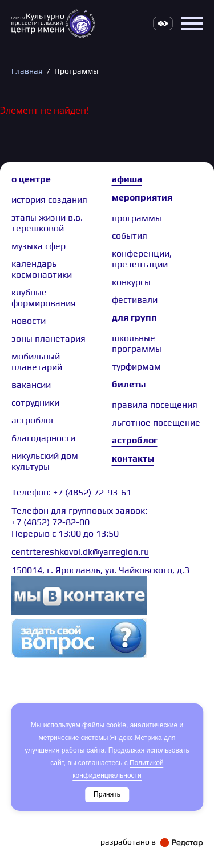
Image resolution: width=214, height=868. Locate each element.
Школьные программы (137, 343)
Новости (29, 321)
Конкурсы (131, 282)
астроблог (33, 420)
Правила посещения (155, 405)
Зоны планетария (49, 339)
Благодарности (43, 438)
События (130, 236)
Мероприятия (142, 197)
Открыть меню (192, 23)
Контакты (133, 459)
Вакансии (31, 385)
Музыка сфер (39, 246)
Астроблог (135, 440)
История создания (49, 200)
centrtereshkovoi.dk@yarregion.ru (80, 552)
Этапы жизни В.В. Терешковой (47, 223)
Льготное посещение (156, 423)
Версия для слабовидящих (163, 23)
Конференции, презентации (142, 259)
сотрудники (35, 403)
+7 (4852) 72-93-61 (92, 492)
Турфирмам (136, 367)
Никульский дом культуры (45, 461)
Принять (107, 794)
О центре (31, 179)
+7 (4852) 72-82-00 (51, 522)
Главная (27, 71)
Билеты (129, 384)
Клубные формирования (44, 298)
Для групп (134, 317)
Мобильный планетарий (37, 362)
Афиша (127, 179)
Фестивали (135, 300)
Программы (137, 218)
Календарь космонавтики (42, 269)
